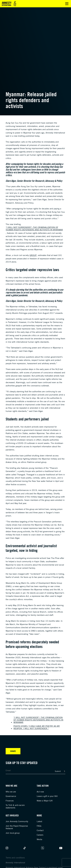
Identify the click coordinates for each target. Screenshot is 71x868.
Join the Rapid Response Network (17, 827)
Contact (40, 830)
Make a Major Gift (45, 801)
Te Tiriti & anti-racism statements (15, 806)
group (33, 255)
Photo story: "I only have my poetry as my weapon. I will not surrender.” (37, 727)
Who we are (11, 792)
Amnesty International (15, 862)
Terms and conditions (15, 858)
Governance (11, 796)
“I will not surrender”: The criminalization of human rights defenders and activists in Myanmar (34, 228)
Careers (40, 835)
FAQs (39, 826)
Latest (39, 821)
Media (39, 839)
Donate (13, 751)
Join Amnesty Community (17, 821)
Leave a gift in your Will (47, 796)
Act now (40, 792)
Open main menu (67, 4)
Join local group (13, 833)
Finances (10, 801)
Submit (58, 771)
